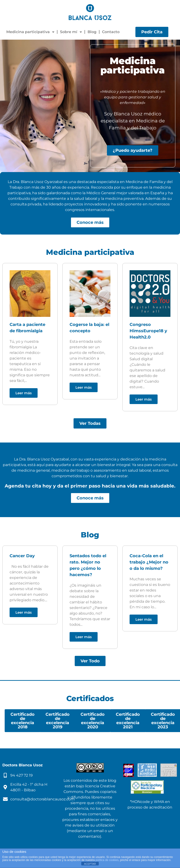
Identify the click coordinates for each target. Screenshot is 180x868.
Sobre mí (71, 32)
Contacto (111, 32)
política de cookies (107, 860)
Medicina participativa (30, 32)
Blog (92, 32)
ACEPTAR (90, 864)
